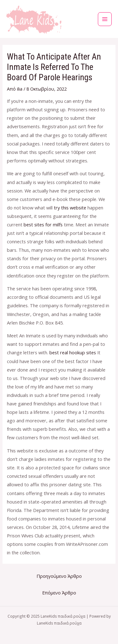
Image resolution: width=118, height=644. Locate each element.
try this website (70, 208)
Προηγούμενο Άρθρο (59, 576)
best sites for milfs (43, 224)
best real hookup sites (73, 352)
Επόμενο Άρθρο (59, 593)
